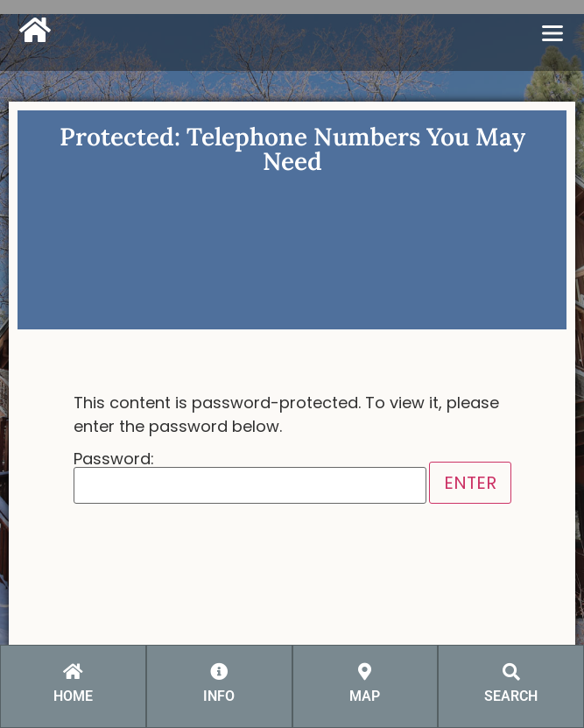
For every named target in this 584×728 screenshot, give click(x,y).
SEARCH (511, 696)
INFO (219, 696)
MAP (365, 696)
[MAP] (365, 672)
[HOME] (73, 672)
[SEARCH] (511, 672)
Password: (250, 477)
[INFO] (219, 672)
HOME (73, 696)
